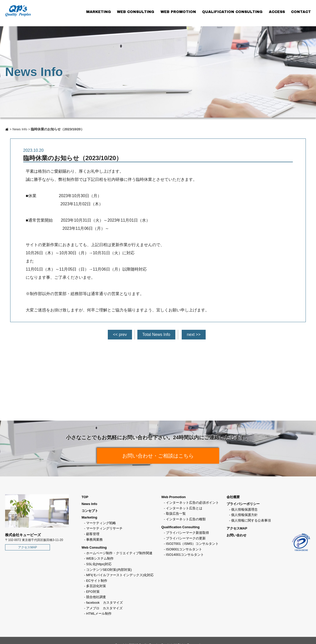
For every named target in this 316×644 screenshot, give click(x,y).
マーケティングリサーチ (104, 528)
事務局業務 (94, 540)
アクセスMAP (28, 547)
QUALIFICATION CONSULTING (232, 12)
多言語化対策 (96, 586)
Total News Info (156, 334)
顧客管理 (93, 534)
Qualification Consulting (180, 527)
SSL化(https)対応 (99, 564)
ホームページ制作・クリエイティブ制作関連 (119, 553)
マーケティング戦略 (101, 523)
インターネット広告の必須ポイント (192, 503)
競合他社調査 (96, 597)
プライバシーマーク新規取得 (187, 533)
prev (123, 334)
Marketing (89, 517)
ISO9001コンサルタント (184, 549)
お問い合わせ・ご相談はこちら (158, 456)
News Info (20, 129)
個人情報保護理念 (244, 509)
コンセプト (90, 511)
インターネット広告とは (184, 508)
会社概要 (233, 497)
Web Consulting (94, 547)
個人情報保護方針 (244, 515)
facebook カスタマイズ (104, 603)
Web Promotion (174, 497)
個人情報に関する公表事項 (251, 520)
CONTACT (301, 12)
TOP (85, 497)
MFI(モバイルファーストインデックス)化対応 (120, 575)
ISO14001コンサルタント (185, 555)
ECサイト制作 (97, 581)
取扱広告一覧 (176, 514)
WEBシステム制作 (100, 558)
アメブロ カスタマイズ (104, 608)
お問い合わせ (236, 535)
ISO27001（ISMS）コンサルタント (192, 544)
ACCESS (277, 12)
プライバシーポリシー (243, 504)
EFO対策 (93, 592)
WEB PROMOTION (178, 12)
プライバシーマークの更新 (186, 538)
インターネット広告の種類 (186, 519)
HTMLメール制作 (99, 614)
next (191, 334)
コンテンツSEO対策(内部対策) (109, 570)
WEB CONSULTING (136, 12)
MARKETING (98, 12)
